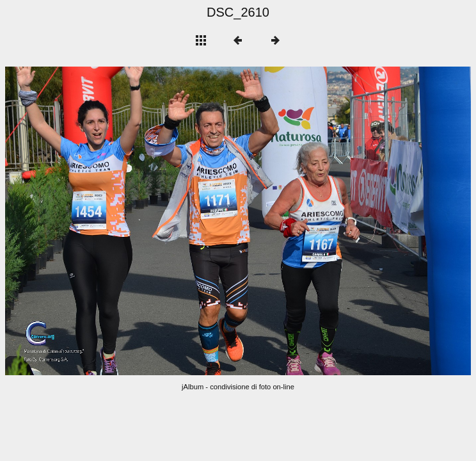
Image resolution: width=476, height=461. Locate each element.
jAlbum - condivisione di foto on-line (238, 387)
